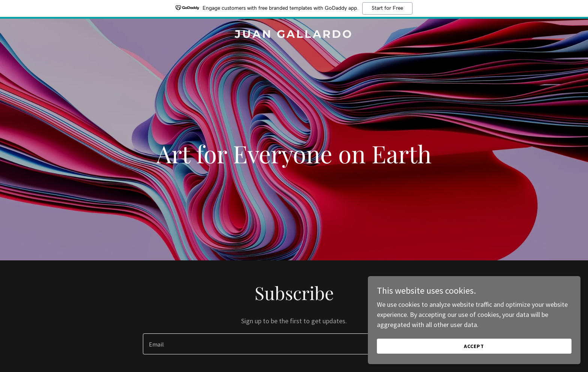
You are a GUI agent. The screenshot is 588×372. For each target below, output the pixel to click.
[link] (294, 35)
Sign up (420, 344)
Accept (504, 345)
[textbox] (265, 344)
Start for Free (387, 8)
